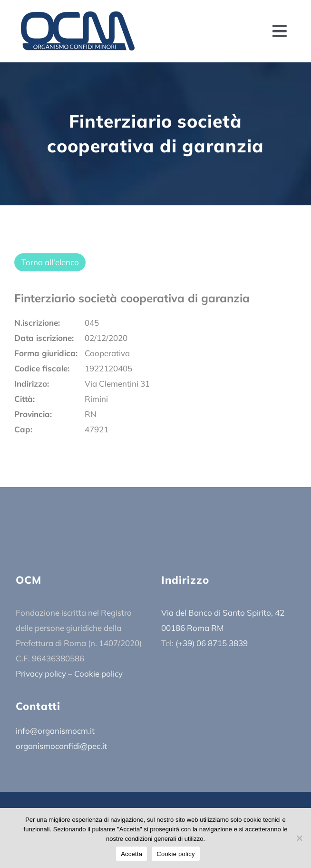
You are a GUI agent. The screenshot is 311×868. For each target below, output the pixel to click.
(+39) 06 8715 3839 (212, 643)
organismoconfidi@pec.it (61, 746)
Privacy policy (41, 673)
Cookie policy (98, 673)
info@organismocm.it (55, 731)
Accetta (131, 854)
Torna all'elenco (50, 262)
